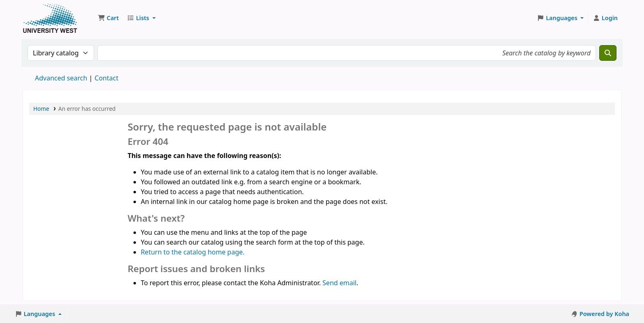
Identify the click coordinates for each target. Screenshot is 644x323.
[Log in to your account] (605, 18)
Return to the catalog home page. (193, 252)
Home (41, 109)
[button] (108, 18)
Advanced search (61, 78)
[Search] (608, 53)
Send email (339, 283)
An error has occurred (87, 109)
